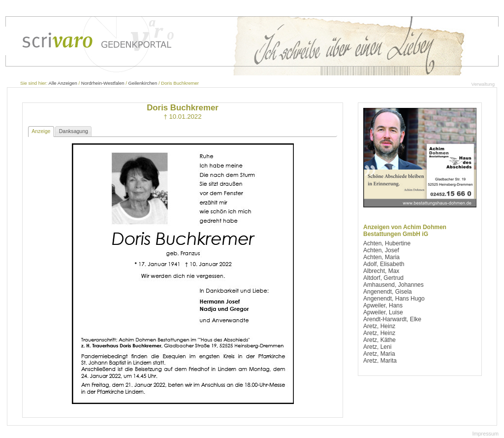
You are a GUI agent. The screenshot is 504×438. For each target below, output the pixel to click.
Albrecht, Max (381, 271)
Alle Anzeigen (63, 83)
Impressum (486, 434)
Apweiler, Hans (383, 305)
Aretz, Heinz (379, 326)
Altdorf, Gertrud (383, 278)
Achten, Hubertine (387, 243)
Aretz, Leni (377, 347)
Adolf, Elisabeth (384, 264)
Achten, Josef (381, 250)
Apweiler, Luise (383, 312)
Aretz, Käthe (379, 340)
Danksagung (74, 131)
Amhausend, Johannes (394, 285)
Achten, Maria (381, 257)
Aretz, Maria (379, 354)
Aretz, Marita (380, 361)
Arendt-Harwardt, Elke (392, 319)
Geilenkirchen (143, 83)
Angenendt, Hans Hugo (394, 299)
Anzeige (41, 131)
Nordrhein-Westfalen (103, 83)
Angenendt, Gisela (388, 292)
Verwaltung (483, 84)
